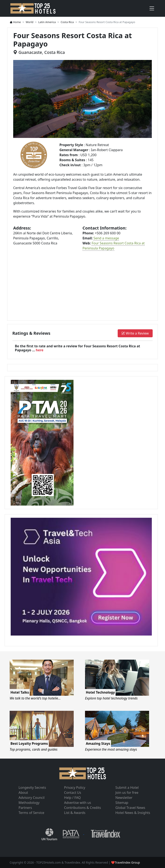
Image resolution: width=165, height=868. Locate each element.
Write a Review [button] (135, 333)
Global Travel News (130, 808)
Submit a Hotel (127, 788)
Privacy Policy (75, 788)
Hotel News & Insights (133, 813)
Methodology (29, 803)
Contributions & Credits (82, 808)
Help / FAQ (72, 798)
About (23, 793)
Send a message (106, 238)
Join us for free (127, 793)
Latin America (47, 22)
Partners (25, 808)
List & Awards (75, 813)
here (40, 350)
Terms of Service (31, 813)
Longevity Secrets (32, 788)
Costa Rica (67, 22)
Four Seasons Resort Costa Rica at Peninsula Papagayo (114, 246)
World (30, 22)
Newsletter (124, 798)
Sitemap (122, 803)
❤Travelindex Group (126, 862)
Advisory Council (31, 798)
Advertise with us (78, 803)
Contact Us (73, 793)
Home (15, 22)
